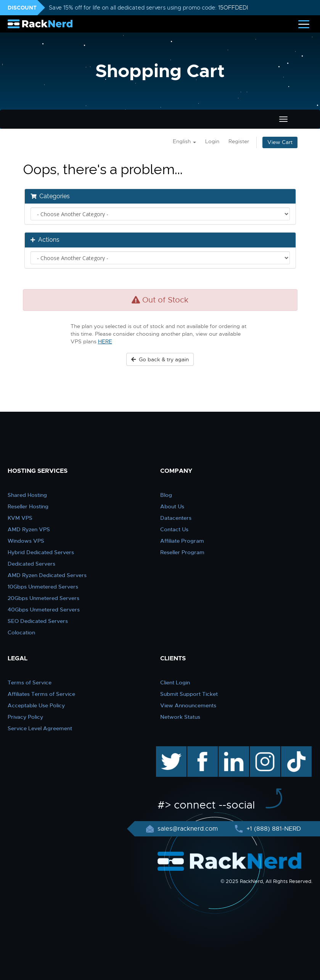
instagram (264, 750)
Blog (166, 495)
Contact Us (174, 529)
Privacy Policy (25, 717)
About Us (172, 506)
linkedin (230, 750)
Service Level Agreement (40, 728)
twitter (166, 750)
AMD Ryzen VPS (29, 529)
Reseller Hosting (28, 506)
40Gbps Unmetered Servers (44, 610)
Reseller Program (182, 552)
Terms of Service (30, 682)
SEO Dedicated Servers (38, 621)
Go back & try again (160, 359)
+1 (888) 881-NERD (273, 829)
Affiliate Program (182, 541)
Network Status (180, 717)
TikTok (291, 750)
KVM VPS (20, 518)
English (184, 142)
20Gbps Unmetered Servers (43, 598)
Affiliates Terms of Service (41, 694)
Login (212, 142)
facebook (201, 750)
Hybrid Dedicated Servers (41, 552)
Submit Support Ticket (189, 694)
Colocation (21, 632)
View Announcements (188, 705)
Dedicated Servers (31, 564)
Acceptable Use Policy (36, 705)
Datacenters (176, 518)
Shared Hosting (27, 495)
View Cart (280, 142)
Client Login (175, 682)
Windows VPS (26, 541)
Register (239, 142)
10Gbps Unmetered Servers (43, 587)
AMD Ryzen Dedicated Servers (47, 575)
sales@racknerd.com (188, 829)
